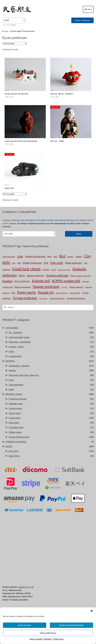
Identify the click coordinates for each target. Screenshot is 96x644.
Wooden (12, 370)
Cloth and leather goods (19, 337)
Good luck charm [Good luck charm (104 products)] (26, 269)
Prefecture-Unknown (18, 399)
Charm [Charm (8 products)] (78, 256)
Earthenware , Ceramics (19, 366)
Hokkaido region (16, 404)
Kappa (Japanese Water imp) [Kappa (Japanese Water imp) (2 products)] (81, 276)
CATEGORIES (12, 328)
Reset (79, 234)
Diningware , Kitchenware (20, 342)
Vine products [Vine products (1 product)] (43, 298)
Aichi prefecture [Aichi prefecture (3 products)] (9, 257)
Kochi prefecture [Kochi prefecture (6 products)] (22, 281)
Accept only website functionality (71, 625)
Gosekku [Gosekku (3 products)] (46, 270)
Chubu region (15, 418)
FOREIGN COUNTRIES (16, 442)
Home (6, 31)
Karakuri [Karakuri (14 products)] (7, 281)
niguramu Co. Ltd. (26, 587)
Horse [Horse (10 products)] (22, 275)
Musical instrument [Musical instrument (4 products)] (23, 287)
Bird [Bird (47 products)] (62, 256)
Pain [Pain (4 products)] (13, 293)
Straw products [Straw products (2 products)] (75, 293)
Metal (11, 390)
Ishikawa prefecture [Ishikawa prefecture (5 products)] (36, 276)
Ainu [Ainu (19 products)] (20, 256)
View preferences (48, 633)
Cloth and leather (16, 385)
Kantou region (15, 413)
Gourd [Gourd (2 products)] (54, 270)
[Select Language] (14, 20)
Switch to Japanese (82, 20)
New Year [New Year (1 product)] (64, 287)
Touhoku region (15, 408)
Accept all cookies (25, 625)
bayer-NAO (14, 451)
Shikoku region (15, 432)
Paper (11, 380)
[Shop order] (15, 44)
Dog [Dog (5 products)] (19, 263)
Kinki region (14, 423)
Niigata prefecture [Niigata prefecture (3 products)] (76, 287)
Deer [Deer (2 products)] (14, 263)
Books (11, 351)
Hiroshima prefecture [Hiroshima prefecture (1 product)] (64, 270)
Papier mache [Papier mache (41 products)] (26, 292)
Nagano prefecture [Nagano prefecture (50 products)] (46, 287)
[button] (92, 611)
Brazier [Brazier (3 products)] (70, 257)
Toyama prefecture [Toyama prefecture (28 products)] (25, 298)
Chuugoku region (16, 427)
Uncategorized (15, 356)
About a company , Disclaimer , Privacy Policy (47, 639)
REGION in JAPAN (14, 394)
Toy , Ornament (15, 333)
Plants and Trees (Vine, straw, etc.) (24, 375)
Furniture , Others (16, 347)
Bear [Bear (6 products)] (50, 257)
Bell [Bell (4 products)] (55, 257)
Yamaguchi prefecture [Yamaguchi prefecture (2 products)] (57, 298)
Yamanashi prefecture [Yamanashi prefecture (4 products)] (76, 298)
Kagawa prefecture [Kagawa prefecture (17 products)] (57, 275)
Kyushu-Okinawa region (19, 437)
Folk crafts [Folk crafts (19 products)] (57, 263)
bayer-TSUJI (14, 456)
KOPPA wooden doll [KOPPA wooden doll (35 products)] (66, 281)
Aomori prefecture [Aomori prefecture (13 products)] (35, 256)
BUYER (9, 446)
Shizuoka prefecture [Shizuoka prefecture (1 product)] (62, 293)
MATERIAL (10, 361)
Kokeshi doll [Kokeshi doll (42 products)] (41, 281)
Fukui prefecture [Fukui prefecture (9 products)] (73, 263)
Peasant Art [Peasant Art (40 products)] (46, 292)
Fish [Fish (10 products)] (46, 263)
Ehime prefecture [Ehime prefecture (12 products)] (32, 263)
